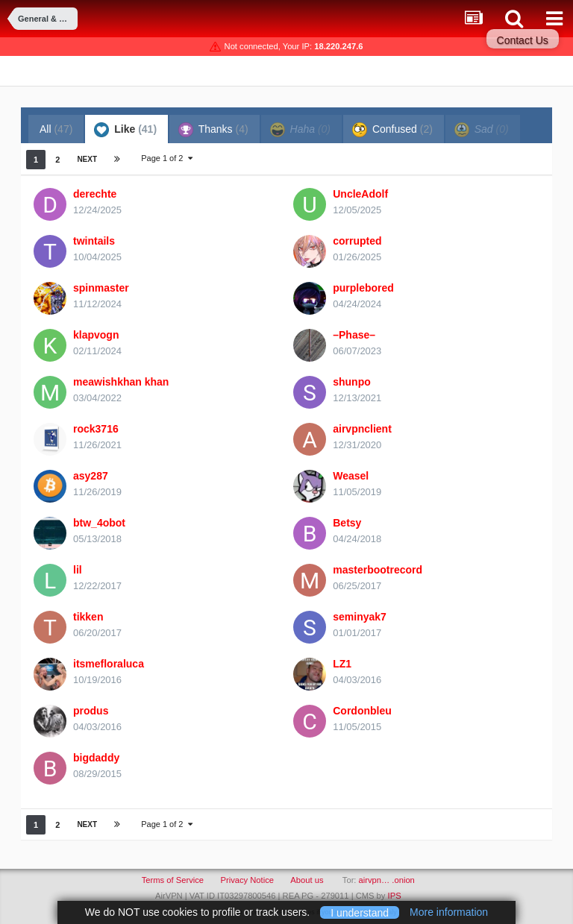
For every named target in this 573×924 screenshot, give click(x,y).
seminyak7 (360, 617)
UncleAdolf (360, 194)
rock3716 (96, 429)
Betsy (347, 523)
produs (91, 711)
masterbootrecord (378, 570)
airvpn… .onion (387, 880)
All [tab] (56, 129)
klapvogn (96, 335)
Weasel (351, 476)
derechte (95, 194)
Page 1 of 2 (166, 158)
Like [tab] (125, 130)
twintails (94, 241)
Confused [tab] (392, 130)
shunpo (352, 382)
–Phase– (354, 335)
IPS (395, 896)
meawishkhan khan (121, 382)
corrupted (357, 241)
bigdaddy (96, 758)
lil (78, 570)
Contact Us (523, 40)
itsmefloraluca (109, 664)
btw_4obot (99, 523)
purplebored (363, 288)
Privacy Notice (247, 880)
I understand (360, 912)
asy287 (91, 476)
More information (449, 912)
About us (307, 880)
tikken (88, 617)
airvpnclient (362, 429)
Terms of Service (173, 880)
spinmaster (101, 288)
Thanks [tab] (213, 130)
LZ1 (342, 664)
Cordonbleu (362, 711)
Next (87, 159)
